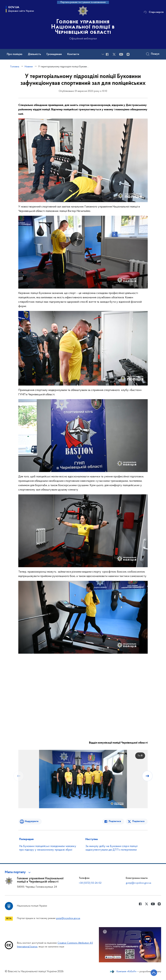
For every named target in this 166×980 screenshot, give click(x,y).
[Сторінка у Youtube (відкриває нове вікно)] (121, 54)
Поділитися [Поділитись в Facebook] (115, 821)
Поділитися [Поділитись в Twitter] (138, 821)
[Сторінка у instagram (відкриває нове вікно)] (128, 54)
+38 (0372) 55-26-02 (90, 883)
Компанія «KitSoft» (127, 972)
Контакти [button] (73, 54)
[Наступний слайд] (147, 776)
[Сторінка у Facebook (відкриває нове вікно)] (107, 54)
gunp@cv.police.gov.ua (138, 883)
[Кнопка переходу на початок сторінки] (154, 973)
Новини (29, 67)
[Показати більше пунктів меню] (103, 54)
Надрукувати (32, 821)
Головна (15, 67)
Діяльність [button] (34, 54)
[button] (18, 872)
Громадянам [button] (54, 54)
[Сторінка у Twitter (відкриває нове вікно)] (114, 54)
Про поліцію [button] (15, 54)
